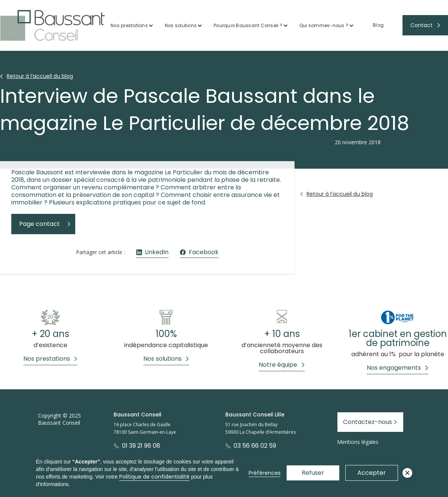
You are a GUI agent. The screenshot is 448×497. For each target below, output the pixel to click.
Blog (378, 25)
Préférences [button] (265, 473)
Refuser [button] (313, 473)
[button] (132, 25)
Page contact (39, 224)
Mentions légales (358, 442)
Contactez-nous (368, 422)
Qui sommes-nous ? (324, 25)
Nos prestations (129, 25)
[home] (52, 25)
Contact (421, 25)
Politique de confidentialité (154, 477)
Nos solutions (181, 25)
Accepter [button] (372, 473)
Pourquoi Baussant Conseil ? (248, 25)
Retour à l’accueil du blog (40, 76)
